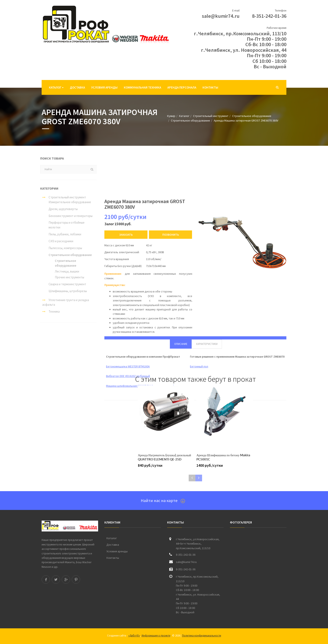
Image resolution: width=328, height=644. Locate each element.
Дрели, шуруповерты (61, 209)
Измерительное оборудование (68, 202)
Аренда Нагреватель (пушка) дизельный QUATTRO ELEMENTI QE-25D (164, 457)
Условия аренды (104, 87)
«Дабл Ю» (134, 636)
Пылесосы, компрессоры (63, 248)
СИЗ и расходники (59, 241)
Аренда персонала (182, 87)
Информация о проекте (156, 636)
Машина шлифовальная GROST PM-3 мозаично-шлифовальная (146, 625)
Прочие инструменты (67, 277)
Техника (49, 311)
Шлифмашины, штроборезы (66, 291)
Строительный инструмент (211, 116)
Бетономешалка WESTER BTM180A (128, 605)
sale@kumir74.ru (221, 16)
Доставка (77, 87)
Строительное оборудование (252, 116)
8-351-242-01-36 (269, 16)
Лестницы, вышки (65, 271)
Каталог (56, 87)
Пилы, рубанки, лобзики (63, 234)
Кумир (171, 116)
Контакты (210, 87)
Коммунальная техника (142, 87)
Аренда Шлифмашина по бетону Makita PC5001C (223, 457)
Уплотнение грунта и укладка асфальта (63, 302)
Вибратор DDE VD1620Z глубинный (128, 615)
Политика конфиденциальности (202, 636)
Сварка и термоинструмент (65, 284)
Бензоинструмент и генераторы (68, 216)
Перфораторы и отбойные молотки (64, 225)
